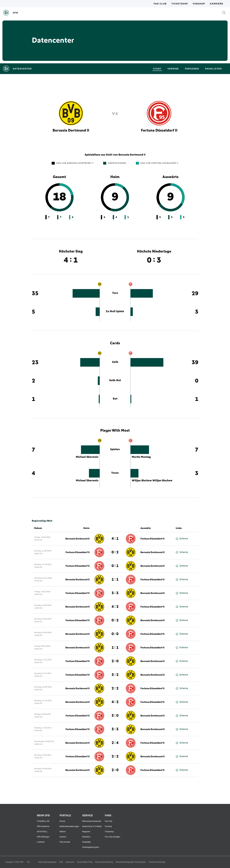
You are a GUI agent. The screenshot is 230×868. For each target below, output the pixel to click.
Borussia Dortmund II (77, 539)
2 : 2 (115, 688)
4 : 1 (115, 539)
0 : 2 (115, 552)
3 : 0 (115, 716)
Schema (182, 539)
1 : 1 (115, 580)
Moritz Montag (141, 457)
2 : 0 (115, 661)
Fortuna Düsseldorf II (152, 539)
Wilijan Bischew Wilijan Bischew (152, 481)
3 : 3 (115, 593)
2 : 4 (115, 743)
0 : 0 (115, 634)
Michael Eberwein (87, 457)
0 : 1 (115, 566)
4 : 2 (115, 607)
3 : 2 (115, 675)
